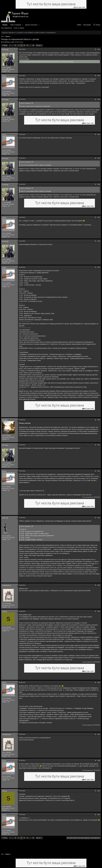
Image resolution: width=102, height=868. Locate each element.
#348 (99, 241)
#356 (99, 683)
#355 (99, 611)
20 (28, 45)
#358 (99, 761)
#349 (99, 267)
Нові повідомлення (7, 28)
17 (18, 45)
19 (24, 45)
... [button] (12, 45)
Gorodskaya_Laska (9, 42)
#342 (99, 76)
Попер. (5, 45)
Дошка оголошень (31, 25)
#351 (99, 445)
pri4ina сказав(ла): (26, 103)
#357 (99, 734)
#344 (99, 134)
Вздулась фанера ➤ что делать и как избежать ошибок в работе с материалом (29, 33)
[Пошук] (97, 25)
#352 (99, 471)
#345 (99, 158)
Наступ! (38, 45)
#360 (99, 815)
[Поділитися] (95, 50)
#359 (99, 791)
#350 (99, 420)
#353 (99, 518)
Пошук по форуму (19, 28)
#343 (99, 99)
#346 (99, 184)
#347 (99, 217)
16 (15, 45)
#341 (99, 49)
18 (21, 45)
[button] (22, 25)
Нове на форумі (16, 25)
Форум (5, 25)
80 (33, 45)
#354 (99, 585)
